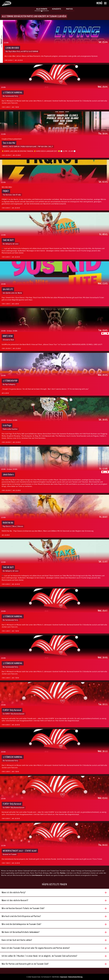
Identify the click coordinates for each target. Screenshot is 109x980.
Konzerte (57, 9)
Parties (69, 9)
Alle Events (42, 9)
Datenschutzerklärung (75, 977)
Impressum (64, 977)
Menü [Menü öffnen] (102, 3)
